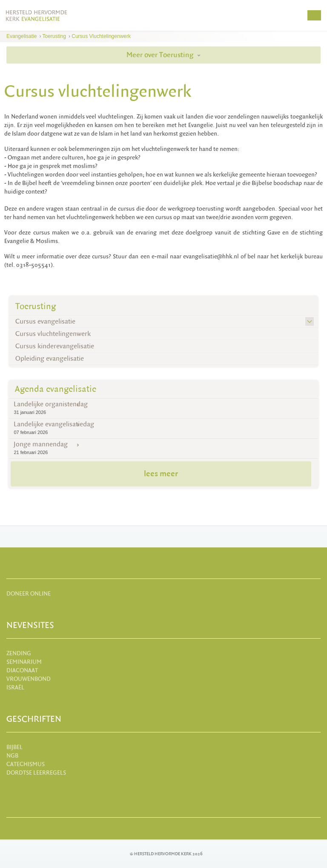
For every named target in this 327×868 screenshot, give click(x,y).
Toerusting (54, 36)
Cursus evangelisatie (45, 321)
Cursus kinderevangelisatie (55, 346)
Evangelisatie (22, 36)
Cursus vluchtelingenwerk (101, 36)
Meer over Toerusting (163, 55)
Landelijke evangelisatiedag (163, 428)
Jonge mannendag (163, 448)
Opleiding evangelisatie (50, 359)
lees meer (161, 474)
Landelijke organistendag (163, 408)
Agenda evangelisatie (56, 389)
